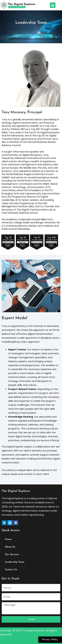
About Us (10, 547)
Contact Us (11, 570)
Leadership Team (15, 562)
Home (8, 539)
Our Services (12, 555)
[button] (53, 5)
